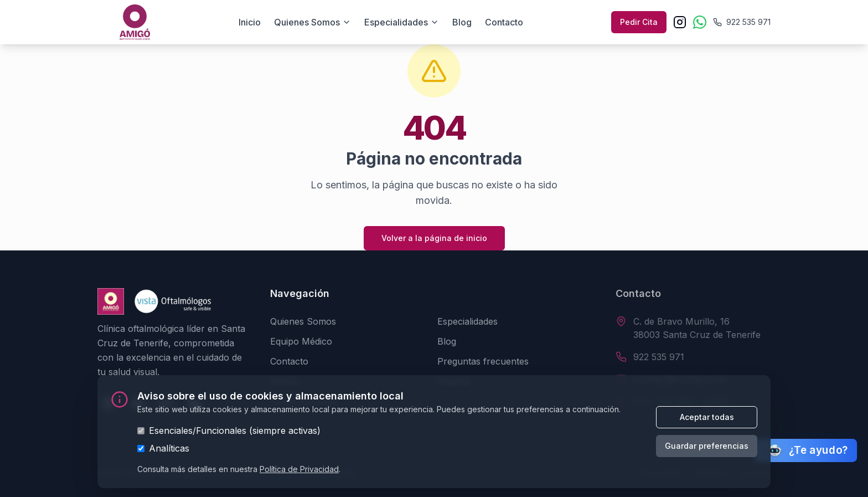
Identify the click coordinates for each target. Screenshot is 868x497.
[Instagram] (680, 22)
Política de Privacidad (299, 472)
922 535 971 (659, 357)
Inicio (250, 22)
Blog (462, 22)
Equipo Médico (301, 341)
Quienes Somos (303, 321)
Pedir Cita (639, 22)
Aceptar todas (707, 420)
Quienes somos (312, 22)
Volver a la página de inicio (434, 238)
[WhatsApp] (700, 22)
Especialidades (402, 22)
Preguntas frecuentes (483, 361)
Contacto (504, 22)
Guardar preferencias (707, 449)
